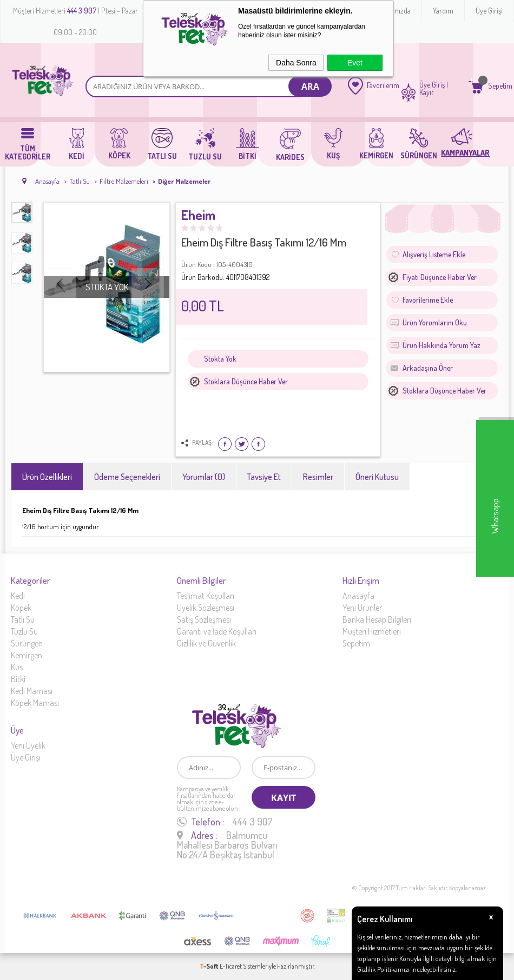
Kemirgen (27, 655)
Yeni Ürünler (362, 608)
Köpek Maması (35, 703)
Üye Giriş (432, 85)
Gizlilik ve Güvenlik (206, 643)
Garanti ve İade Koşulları (217, 631)
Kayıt (426, 92)
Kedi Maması (32, 691)
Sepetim (356, 643)
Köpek (21, 608)
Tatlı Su (23, 619)
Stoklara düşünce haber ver (246, 381)
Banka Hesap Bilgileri (377, 619)
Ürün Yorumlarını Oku (435, 322)
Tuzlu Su (24, 631)
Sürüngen (27, 643)
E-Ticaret (231, 966)
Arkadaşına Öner (428, 368)
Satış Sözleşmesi (204, 619)
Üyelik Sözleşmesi (206, 608)
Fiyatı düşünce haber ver (440, 277)
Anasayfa (358, 596)
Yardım (443, 11)
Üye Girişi (489, 11)
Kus (17, 667)
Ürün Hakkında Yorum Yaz (441, 345)
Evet (355, 63)
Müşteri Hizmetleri (372, 631)
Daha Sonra (296, 63)
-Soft (210, 966)
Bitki (18, 679)
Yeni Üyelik (28, 745)
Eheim (198, 216)
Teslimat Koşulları (206, 596)
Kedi (18, 596)
